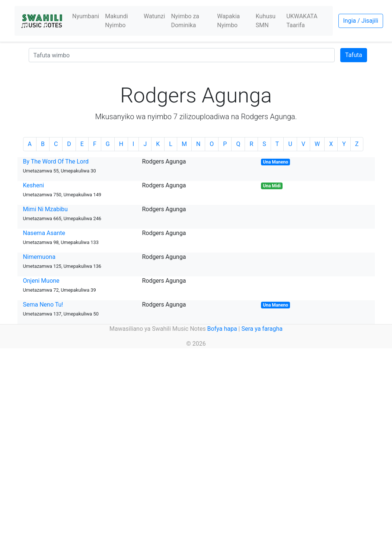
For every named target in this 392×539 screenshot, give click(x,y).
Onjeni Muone (41, 281)
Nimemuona (39, 257)
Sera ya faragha (262, 329)
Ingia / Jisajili (361, 21)
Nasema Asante (44, 233)
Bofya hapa (222, 329)
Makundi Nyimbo (116, 21)
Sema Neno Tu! (43, 305)
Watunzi (154, 16)
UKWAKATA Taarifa (302, 21)
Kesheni (34, 185)
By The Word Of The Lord (56, 161)
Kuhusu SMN (266, 21)
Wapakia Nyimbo (228, 21)
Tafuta (354, 55)
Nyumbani (86, 16)
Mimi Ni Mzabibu (45, 209)
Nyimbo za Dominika (185, 21)
